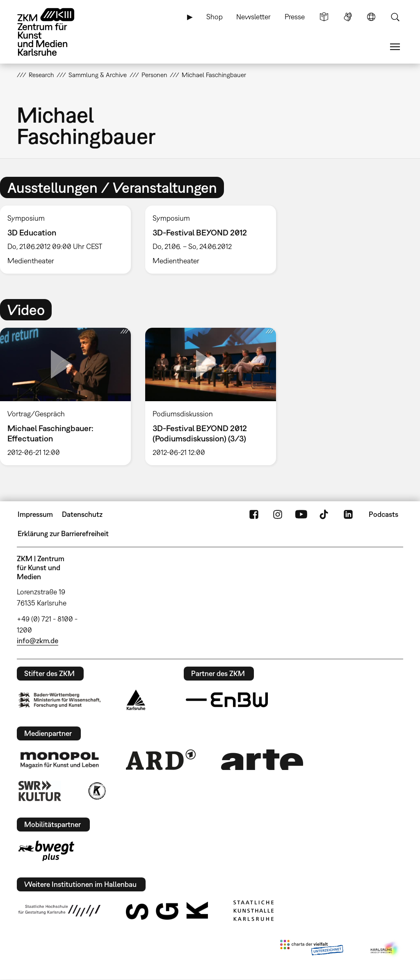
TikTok (325, 514)
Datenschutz (82, 514)
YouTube (301, 514)
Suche (395, 17)
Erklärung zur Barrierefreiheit (63, 533)
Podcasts (383, 514)
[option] (210, 240)
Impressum (35, 514)
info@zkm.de (38, 641)
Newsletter (253, 17)
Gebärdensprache (348, 17)
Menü (395, 47)
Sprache (371, 17)
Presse (295, 17)
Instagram (278, 514)
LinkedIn (348, 514)
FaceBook (254, 514)
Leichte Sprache (324, 17)
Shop (215, 17)
